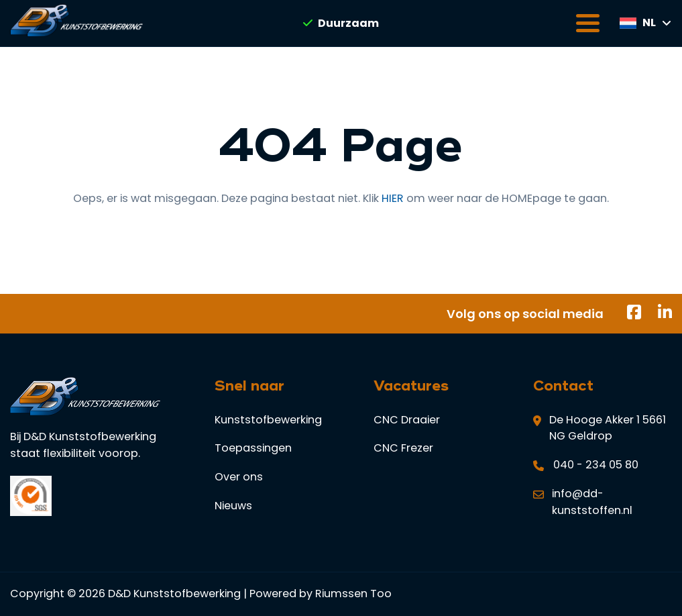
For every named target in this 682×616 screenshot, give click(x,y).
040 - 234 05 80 (596, 465)
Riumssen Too (353, 594)
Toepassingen (253, 448)
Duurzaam (341, 23)
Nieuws (233, 506)
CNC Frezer (403, 448)
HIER (393, 198)
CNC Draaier (407, 420)
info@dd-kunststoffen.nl (592, 502)
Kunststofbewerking (268, 420)
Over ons (239, 477)
